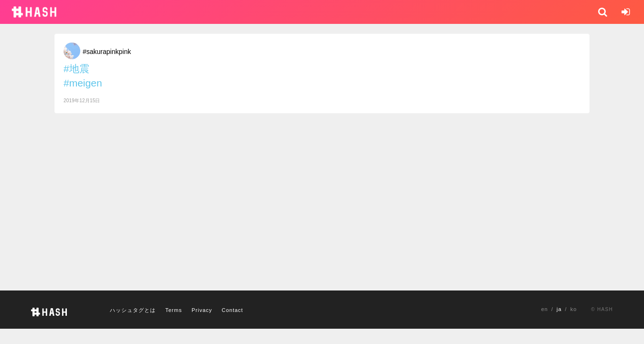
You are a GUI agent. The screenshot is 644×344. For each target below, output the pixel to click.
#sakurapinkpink (107, 52)
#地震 (76, 69)
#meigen (83, 83)
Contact (232, 310)
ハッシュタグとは (133, 310)
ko (574, 309)
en (545, 309)
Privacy (202, 310)
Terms (174, 310)
